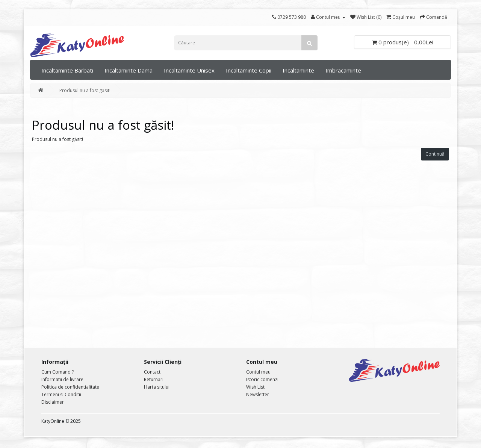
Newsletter (258, 394)
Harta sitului (157, 387)
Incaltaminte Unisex (189, 70)
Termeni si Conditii (61, 394)
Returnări (154, 379)
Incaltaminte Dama (129, 70)
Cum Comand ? (57, 372)
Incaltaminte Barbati (67, 70)
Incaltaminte (298, 70)
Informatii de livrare (62, 379)
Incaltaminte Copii (249, 70)
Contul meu (258, 372)
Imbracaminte (343, 70)
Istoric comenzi (262, 379)
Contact (152, 372)
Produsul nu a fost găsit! (85, 90)
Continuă (435, 154)
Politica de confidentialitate (70, 387)
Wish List (255, 387)
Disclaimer (53, 402)
